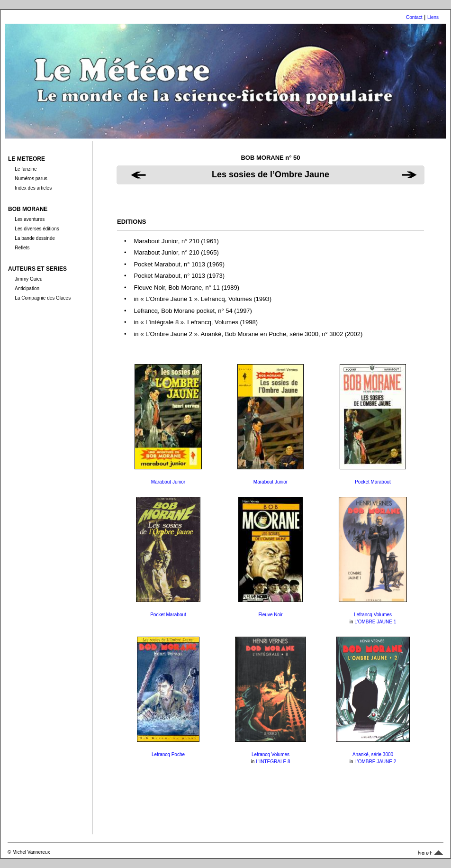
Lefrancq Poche (168, 754)
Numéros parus (31, 178)
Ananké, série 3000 (373, 754)
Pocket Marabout (373, 482)
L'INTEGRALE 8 (273, 762)
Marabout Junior (168, 482)
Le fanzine (26, 169)
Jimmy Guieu (28, 279)
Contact (414, 17)
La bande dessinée (35, 238)
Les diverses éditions (37, 229)
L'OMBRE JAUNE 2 (375, 762)
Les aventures (30, 219)
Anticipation (27, 288)
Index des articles (33, 188)
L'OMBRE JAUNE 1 (375, 622)
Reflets (22, 248)
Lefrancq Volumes (373, 615)
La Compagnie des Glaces (43, 298)
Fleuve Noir (270, 615)
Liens (433, 17)
